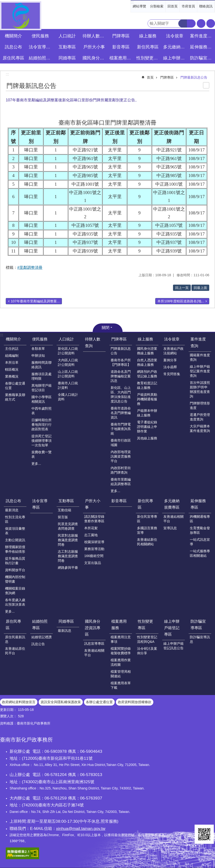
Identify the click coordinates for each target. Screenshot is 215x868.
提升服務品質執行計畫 (15, 561)
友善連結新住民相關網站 (147, 542)
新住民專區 (145, 504)
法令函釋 (170, 367)
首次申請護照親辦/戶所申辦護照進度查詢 (200, 389)
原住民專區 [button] (13, 58)
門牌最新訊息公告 (194, 77)
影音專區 (121, 47)
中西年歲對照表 (42, 411)
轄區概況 (12, 369)
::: (132, 2)
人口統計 (66, 339)
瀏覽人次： (8, 716)
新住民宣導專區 (147, 519)
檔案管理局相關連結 (121, 674)
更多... (36, 464)
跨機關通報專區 (200, 519)
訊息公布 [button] (13, 47)
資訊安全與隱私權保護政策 (61, 702)
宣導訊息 (170, 528)
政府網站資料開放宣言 (19, 702)
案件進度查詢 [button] (202, 36)
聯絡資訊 (206, 6)
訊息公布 (13, 501)
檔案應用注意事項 (121, 639)
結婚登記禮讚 (42, 637)
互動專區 (66, 501)
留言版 (63, 517)
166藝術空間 (94, 556)
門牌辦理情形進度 (200, 405)
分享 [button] (211, 23)
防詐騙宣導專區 (198, 625)
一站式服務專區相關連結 (200, 553)
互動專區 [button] (67, 47)
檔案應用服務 (119, 625)
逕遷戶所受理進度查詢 (200, 417)
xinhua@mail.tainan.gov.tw (81, 828)
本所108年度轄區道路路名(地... (181, 301)
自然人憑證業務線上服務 (147, 362)
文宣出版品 (93, 563)
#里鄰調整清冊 (30, 267)
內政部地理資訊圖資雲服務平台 (121, 456)
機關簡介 (13, 339)
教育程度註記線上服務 (147, 385)
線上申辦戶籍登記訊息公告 (173, 646)
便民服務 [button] (40, 36)
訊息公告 (38, 644)
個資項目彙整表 (15, 531)
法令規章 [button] (175, 36)
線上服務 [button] (148, 36)
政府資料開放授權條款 (135, 702)
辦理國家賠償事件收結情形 (15, 549)
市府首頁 (188, 6)
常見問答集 (172, 374)
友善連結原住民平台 (15, 651)
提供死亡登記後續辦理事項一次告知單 (42, 441)
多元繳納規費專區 (172, 504)
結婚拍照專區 (40, 625)
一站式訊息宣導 (200, 542)
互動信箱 (65, 510)
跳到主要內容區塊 (3, 3)
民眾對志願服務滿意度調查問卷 (68, 540)
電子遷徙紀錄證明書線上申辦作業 (147, 427)
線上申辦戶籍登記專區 (172, 628)
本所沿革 (12, 362)
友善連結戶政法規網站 (173, 351)
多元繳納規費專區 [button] (175, 47)
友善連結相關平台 (173, 519)
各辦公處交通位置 (15, 386)
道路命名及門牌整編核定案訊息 (121, 376)
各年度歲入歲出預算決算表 (15, 602)
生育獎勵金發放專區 (200, 530)
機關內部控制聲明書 (15, 579)
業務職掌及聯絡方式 (15, 397)
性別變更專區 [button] (148, 58)
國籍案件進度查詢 (200, 357)
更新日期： (8, 710)
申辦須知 (38, 356)
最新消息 (12, 510)
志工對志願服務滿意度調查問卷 (68, 556)
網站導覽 (139, 6)
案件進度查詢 (198, 342)
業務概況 (12, 376)
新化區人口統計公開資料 (68, 351)
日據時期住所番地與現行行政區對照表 (42, 425)
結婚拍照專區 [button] (41, 58)
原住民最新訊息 (15, 639)
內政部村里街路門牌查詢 (121, 470)
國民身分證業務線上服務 (147, 351)
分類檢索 (157, 6)
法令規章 (172, 339)
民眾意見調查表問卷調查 (68, 526)
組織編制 (12, 356)
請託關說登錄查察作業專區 (94, 519)
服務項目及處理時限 (42, 376)
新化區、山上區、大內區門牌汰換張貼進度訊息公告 (121, 394)
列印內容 (206, 85)
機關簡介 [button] (13, 36)
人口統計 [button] (67, 36)
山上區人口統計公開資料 (68, 374)
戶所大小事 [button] (94, 47)
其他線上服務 (147, 438)
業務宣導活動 (94, 549)
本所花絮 (91, 528)
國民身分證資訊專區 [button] (95, 58)
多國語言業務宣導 (147, 530)
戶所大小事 (93, 504)
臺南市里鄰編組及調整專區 (121, 482)
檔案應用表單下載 (121, 685)
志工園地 (91, 535)
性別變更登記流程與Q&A (147, 639)
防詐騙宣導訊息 (200, 639)
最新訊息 (65, 631)
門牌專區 (167, 77)
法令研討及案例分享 (147, 651)
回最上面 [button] (200, 288)
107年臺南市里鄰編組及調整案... (35, 301)
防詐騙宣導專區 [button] (202, 58)
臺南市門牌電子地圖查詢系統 (121, 429)
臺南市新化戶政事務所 (21, 16)
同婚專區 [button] (67, 58)
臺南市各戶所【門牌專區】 (121, 362)
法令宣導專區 (41, 47)
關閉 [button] (106, 328)
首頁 (150, 77)
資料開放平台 (15, 570)
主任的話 (12, 349)
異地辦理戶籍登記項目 (42, 388)
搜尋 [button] (183, 23)
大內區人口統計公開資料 (68, 362)
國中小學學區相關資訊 (42, 399)
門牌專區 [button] (121, 36)
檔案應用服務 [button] (122, 58)
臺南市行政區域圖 (121, 443)
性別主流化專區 (15, 519)
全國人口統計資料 (68, 397)
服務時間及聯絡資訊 (42, 365)
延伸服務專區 (198, 504)
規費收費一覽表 (42, 454)
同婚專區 (66, 621)
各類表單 (38, 349)
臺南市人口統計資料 (68, 385)
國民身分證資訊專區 (93, 628)
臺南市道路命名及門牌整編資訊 (121, 413)
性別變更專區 (145, 625)
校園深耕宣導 (94, 542)
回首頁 (173, 6)
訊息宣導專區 (94, 644)
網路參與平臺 (68, 568)
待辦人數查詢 (95, 36)
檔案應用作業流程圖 (121, 662)
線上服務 (145, 339)
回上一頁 (182, 288)
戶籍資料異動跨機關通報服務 (147, 399)
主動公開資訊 (15, 540)
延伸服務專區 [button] (202, 47)
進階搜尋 (191, 23)
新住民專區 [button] (148, 47)
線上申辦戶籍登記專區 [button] (175, 58)
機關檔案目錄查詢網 (15, 591)
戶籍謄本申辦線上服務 (147, 413)
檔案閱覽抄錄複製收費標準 (121, 651)
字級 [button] (201, 23)
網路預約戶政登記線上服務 (147, 374)
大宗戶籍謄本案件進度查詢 (200, 428)
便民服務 (40, 339)
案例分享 (170, 360)
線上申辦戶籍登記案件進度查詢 (200, 371)
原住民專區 (13, 625)
